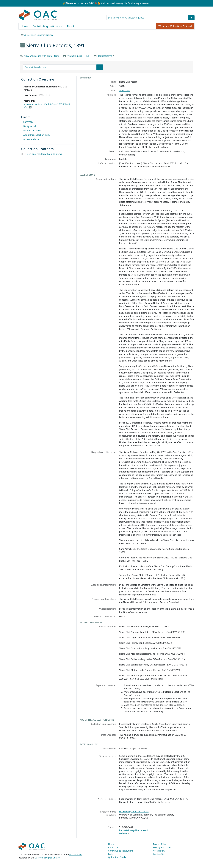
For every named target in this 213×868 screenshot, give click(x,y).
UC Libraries (76, 854)
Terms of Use (160, 844)
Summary (28, 122)
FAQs (111, 854)
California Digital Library (47, 858)
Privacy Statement (162, 847)
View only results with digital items (42, 56)
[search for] (147, 18)
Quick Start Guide (117, 857)
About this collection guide (37, 135)
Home (24, 26)
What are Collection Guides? (175, 26)
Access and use (31, 139)
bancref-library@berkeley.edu (134, 830)
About (70, 26)
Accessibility (159, 851)
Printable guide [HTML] (78, 56)
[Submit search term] (191, 18)
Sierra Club (125, 90)
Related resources (32, 131)
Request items (105, 56)
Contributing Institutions (47, 26)
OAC (38, 15)
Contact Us (158, 854)
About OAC (114, 847)
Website (123, 833)
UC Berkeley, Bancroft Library (38, 35)
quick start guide (119, 3)
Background (30, 126)
